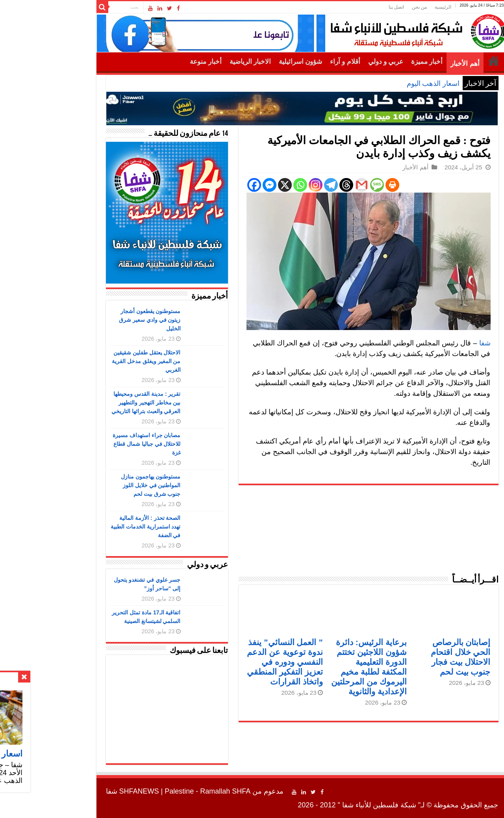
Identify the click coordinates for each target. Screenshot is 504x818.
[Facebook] (204, 185)
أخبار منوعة (156, 62)
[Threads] (296, 185)
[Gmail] (312, 185)
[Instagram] (266, 185)
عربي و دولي (336, 62)
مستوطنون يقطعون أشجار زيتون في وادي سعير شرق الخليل (100, 320)
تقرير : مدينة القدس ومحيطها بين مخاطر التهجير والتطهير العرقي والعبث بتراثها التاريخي (96, 403)
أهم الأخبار (415, 64)
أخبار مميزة (377, 62)
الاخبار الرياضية (200, 62)
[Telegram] (281, 185)
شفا (435, 343)
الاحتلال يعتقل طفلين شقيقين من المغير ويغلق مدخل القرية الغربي (96, 361)
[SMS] (327, 185)
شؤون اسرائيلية (250, 62)
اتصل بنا (346, 7)
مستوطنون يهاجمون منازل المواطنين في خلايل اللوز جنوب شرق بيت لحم (101, 485)
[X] (235, 185)
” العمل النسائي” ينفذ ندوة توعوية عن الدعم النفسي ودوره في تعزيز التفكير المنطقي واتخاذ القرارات (235, 662)
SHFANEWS (89, 791)
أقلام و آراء (295, 62)
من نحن (369, 7)
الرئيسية (393, 7)
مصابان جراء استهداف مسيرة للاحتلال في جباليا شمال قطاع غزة (97, 444)
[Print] (342, 185)
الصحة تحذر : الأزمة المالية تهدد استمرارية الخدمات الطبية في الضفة (96, 527)
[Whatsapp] (250, 185)
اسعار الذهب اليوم (383, 83)
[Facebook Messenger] (220, 185)
